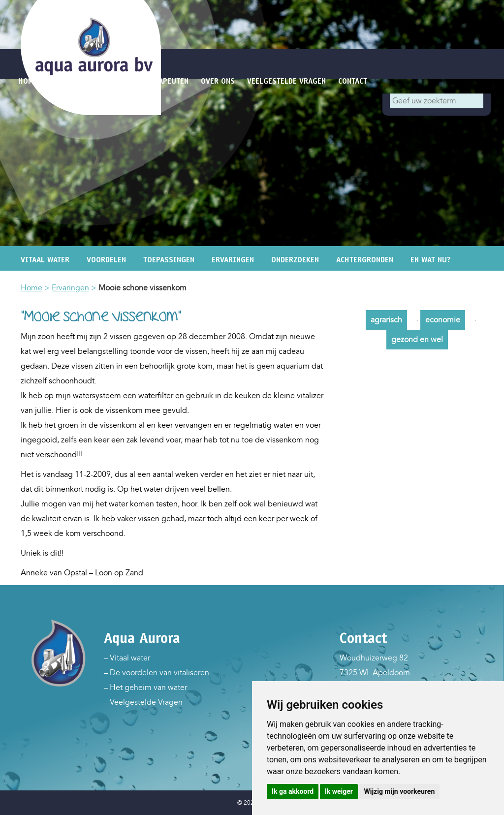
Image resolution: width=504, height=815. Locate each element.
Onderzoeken (295, 260)
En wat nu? (431, 260)
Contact (353, 81)
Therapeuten (165, 81)
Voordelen (106, 260)
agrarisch (386, 320)
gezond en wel (417, 340)
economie (443, 320)
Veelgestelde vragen (286, 81)
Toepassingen (169, 260)
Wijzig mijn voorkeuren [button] (399, 791)
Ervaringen (233, 260)
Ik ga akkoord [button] (293, 791)
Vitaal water (45, 260)
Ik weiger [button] (339, 791)
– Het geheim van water (145, 688)
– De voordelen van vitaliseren (157, 673)
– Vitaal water (127, 658)
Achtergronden (365, 260)
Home (31, 288)
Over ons (218, 81)
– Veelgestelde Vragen (143, 702)
